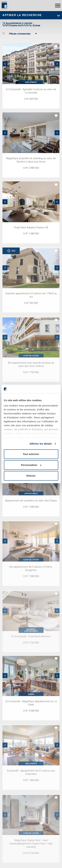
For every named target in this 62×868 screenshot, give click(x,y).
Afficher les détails (41, 444)
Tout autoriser (31, 454)
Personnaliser (31, 465)
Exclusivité (31, 82)
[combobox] (20, 34)
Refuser (31, 476)
